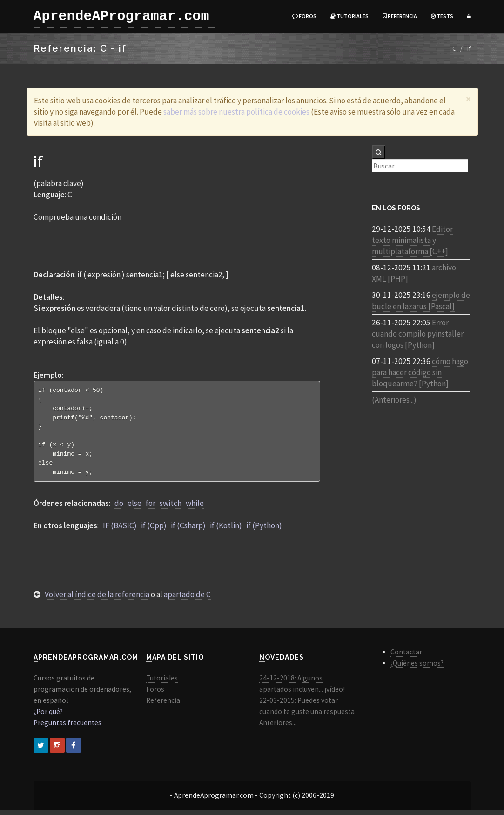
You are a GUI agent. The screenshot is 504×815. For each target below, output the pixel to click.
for (151, 508)
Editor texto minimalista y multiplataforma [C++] (412, 240)
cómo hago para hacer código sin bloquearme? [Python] (420, 372)
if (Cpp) (154, 530)
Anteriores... (278, 727)
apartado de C (187, 599)
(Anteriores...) (394, 400)
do (119, 508)
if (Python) (264, 530)
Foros (304, 16)
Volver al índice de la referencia (97, 599)
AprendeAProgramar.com (121, 16)
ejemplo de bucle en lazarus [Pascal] (421, 301)
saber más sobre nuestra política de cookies (236, 112)
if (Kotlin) (226, 530)
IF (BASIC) (120, 530)
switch (171, 508)
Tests (442, 16)
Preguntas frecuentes (67, 727)
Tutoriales (349, 16)
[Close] (468, 99)
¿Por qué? (48, 716)
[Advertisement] (177, 245)
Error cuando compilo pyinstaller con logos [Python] (418, 334)
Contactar (406, 657)
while (195, 508)
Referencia (400, 16)
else (134, 508)
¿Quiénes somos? (417, 668)
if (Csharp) (188, 530)
